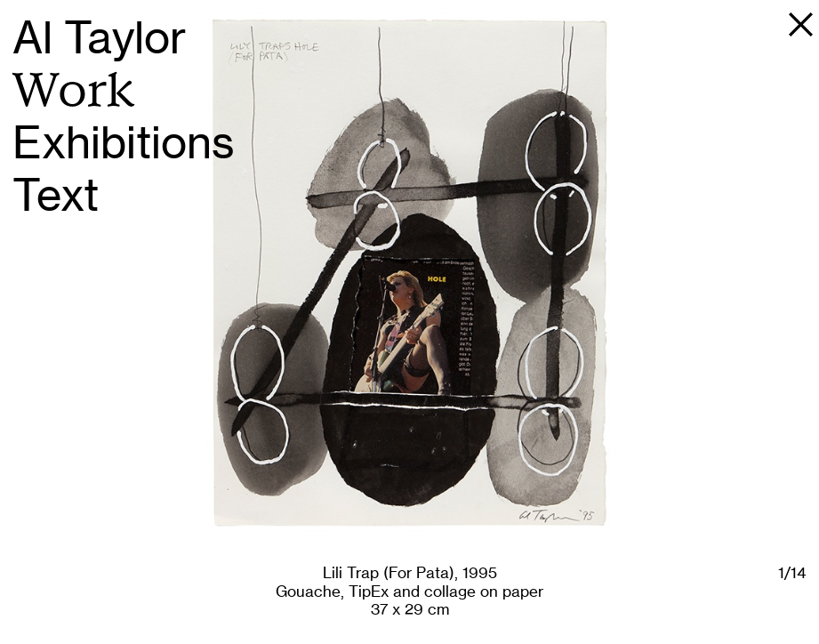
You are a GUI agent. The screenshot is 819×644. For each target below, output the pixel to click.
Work (73, 90)
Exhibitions (124, 143)
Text (56, 195)
